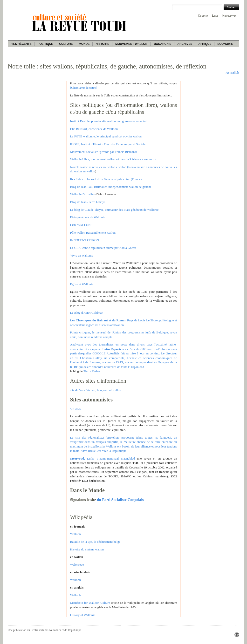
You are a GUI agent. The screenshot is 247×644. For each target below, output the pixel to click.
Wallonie (76, 534)
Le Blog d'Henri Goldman (87, 313)
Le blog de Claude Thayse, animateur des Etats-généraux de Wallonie (114, 210)
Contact (203, 16)
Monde (84, 44)
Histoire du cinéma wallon (87, 549)
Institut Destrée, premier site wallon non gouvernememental (108, 121)
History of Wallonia (83, 615)
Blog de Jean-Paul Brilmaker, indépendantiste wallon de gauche (111, 187)
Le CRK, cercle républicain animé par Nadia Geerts (103, 248)
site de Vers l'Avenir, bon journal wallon (96, 390)
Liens (215, 16)
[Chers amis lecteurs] (84, 88)
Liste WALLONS (81, 225)
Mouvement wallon (131, 44)
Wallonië (76, 580)
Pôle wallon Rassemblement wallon (93, 233)
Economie (225, 44)
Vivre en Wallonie (82, 255)
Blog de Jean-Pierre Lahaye (88, 202)
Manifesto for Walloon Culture (90, 603)
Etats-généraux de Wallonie (88, 217)
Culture (66, 44)
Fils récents (21, 44)
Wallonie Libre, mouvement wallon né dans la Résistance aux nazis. (113, 159)
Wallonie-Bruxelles (82, 194)
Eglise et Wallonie (82, 284)
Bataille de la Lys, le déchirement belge (95, 542)
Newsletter (229, 16)
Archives (185, 44)
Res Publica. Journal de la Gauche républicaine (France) (106, 179)
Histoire (102, 44)
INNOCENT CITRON (85, 240)
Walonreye (77, 565)
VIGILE (75, 409)
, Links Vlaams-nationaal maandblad (103, 458)
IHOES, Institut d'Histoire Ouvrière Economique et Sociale (108, 144)
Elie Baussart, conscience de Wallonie (94, 129)
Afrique (205, 44)
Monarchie (162, 44)
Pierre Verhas (92, 371)
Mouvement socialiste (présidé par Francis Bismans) (104, 152)
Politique (45, 44)
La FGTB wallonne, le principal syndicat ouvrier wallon (106, 136)
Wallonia (76, 595)
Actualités (233, 72)
